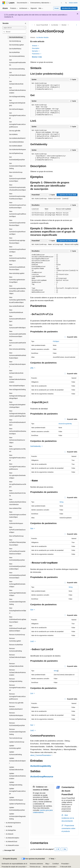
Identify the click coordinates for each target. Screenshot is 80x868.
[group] (54, 245)
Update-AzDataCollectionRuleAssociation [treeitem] (17, 776)
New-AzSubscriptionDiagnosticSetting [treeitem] (17, 602)
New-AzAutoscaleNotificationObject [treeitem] (17, 319)
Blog (47, 864)
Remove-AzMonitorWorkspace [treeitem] (16, 714)
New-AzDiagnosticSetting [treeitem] (17, 390)
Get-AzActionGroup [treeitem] (16, 37)
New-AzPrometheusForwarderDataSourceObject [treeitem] (17, 551)
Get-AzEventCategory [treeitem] (16, 109)
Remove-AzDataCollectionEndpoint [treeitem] (17, 657)
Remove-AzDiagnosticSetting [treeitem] (16, 680)
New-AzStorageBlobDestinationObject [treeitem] (17, 584)
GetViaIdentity (37, 446)
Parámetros (37, 54)
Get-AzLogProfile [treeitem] (15, 131)
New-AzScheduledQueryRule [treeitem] (17, 559)
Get (33, 529)
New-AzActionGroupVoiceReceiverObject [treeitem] (18, 258)
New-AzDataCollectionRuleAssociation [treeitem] (17, 379)
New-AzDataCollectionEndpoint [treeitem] (17, 364)
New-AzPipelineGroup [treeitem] (16, 536)
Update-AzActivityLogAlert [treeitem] (15, 747)
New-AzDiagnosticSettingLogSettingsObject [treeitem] (17, 396)
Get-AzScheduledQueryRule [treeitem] (17, 158)
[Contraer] (26, 23)
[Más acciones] (77, 25)
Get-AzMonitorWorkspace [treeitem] (17, 149)
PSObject (56, 341)
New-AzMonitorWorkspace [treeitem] (16, 522)
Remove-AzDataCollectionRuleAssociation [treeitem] (17, 672)
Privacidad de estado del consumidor (14, 867)
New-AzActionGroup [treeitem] (16, 172)
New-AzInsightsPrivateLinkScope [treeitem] (17, 458)
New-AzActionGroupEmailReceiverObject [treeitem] (18, 214)
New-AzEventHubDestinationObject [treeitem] (17, 422)
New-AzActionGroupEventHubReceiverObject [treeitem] (17, 223)
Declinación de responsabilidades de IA (14, 864)
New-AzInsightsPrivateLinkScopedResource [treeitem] (17, 467)
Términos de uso (35, 867)
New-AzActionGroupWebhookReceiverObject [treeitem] (17, 267)
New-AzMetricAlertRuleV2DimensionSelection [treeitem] (18, 502)
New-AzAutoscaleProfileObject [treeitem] (17, 326)
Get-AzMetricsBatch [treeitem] (16, 146)
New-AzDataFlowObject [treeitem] (17, 386)
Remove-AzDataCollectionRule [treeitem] (16, 665)
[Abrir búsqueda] (66, 3)
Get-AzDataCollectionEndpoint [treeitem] (17, 75)
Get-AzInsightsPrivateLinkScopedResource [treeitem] (17, 124)
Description (36, 48)
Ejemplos (36, 51)
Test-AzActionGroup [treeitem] (16, 738)
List (33, 693)
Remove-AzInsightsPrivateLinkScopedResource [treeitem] (17, 696)
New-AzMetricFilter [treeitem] (15, 508)
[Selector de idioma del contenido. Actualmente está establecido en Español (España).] (10, 859)
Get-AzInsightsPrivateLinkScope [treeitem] (17, 116)
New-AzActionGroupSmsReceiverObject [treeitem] (17, 249)
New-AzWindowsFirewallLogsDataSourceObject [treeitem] (18, 628)
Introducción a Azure (69, 8)
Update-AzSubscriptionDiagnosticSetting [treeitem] (17, 816)
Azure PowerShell (42, 25)
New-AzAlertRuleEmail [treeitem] (17, 306)
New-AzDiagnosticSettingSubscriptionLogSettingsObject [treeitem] (17, 413)
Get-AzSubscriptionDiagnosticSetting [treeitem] (17, 166)
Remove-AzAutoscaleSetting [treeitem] (15, 650)
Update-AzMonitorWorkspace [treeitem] (16, 799)
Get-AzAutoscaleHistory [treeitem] (17, 56)
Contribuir (56, 864)
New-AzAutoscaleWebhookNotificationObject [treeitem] (18, 355)
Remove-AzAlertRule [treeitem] (16, 645)
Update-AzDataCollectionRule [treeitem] (16, 768)
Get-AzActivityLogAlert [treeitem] (16, 45)
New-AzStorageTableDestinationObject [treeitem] (18, 593)
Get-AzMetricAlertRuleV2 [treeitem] (17, 138)
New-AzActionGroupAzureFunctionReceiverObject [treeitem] (18, 205)
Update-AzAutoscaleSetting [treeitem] (15, 753)
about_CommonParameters (41, 755)
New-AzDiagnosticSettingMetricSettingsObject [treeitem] (17, 405)
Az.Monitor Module (42, 37)
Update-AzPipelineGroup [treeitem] (17, 804)
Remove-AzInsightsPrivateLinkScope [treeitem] (17, 688)
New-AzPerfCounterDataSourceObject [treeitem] (17, 530)
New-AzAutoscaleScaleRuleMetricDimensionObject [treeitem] (18, 334)
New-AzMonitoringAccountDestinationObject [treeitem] (18, 515)
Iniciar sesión (73, 3)
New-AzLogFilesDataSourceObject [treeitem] (18, 484)
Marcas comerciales (49, 867)
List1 (33, 641)
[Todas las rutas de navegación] (32, 25)
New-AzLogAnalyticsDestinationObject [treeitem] (17, 475)
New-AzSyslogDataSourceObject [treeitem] (18, 611)
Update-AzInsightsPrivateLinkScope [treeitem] (17, 791)
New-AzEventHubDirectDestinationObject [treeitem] (18, 431)
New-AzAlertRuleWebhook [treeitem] (16, 311)
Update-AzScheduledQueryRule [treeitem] (17, 809)
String (62, 502)
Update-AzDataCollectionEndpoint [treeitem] (17, 761)
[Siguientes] (61, 3)
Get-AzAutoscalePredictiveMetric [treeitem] (17, 62)
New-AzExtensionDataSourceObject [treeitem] (17, 440)
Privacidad (65, 864)
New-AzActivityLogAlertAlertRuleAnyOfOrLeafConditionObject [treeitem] (17, 290)
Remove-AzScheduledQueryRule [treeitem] (17, 724)
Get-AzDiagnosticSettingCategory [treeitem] (17, 103)
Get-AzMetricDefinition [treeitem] (16, 142)
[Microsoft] (4, 3)
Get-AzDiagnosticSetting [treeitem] (17, 97)
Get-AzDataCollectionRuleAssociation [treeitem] (17, 90)
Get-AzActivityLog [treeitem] (15, 41)
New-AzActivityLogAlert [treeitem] (17, 273)
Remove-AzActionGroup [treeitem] (17, 635)
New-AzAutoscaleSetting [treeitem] (17, 349)
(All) (33, 368)
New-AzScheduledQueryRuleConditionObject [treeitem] (17, 566)
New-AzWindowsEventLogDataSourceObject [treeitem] (18, 619)
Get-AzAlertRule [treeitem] (14, 52)
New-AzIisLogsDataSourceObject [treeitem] (17, 449)
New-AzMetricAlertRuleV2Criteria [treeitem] (17, 493)
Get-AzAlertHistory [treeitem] (15, 49)
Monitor (64, 25)
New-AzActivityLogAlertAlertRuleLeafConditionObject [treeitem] (17, 300)
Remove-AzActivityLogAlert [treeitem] (15, 640)
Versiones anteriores (36, 864)
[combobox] (14, 28)
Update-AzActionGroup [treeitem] (17, 742)
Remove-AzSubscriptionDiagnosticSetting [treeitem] (17, 732)
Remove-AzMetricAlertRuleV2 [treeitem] (16, 708)
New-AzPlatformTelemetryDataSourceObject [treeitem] (17, 542)
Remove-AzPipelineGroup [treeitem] (18, 719)
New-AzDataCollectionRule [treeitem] (16, 372)
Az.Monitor (55, 25)
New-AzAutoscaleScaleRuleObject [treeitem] (17, 343)
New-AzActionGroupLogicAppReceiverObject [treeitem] (17, 240)
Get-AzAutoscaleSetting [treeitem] (17, 69)
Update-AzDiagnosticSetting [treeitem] (16, 784)
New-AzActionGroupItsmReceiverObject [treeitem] (17, 232)
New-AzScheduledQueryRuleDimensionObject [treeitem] (17, 575)
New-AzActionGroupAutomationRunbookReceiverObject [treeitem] (17, 187)
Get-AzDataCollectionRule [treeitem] (16, 83)
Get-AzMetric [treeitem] (13, 134)
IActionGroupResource (42, 777)
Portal (57, 8)
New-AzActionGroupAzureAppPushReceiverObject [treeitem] (17, 196)
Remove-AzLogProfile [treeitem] (16, 703)
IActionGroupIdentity (65, 424)
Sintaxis (35, 46)
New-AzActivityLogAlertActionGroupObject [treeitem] (17, 280)
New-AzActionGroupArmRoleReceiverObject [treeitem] (17, 179)
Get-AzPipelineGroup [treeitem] (16, 153)
